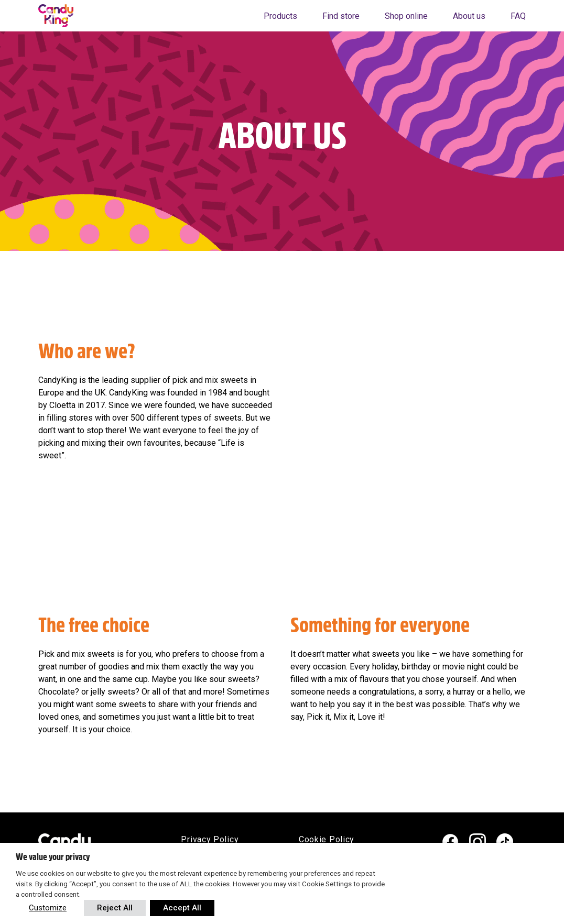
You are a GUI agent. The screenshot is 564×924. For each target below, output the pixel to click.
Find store (341, 16)
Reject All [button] (115, 908)
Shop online (406, 16)
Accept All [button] (182, 908)
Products (280, 16)
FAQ (518, 16)
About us (469, 16)
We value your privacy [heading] (53, 857)
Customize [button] (48, 908)
